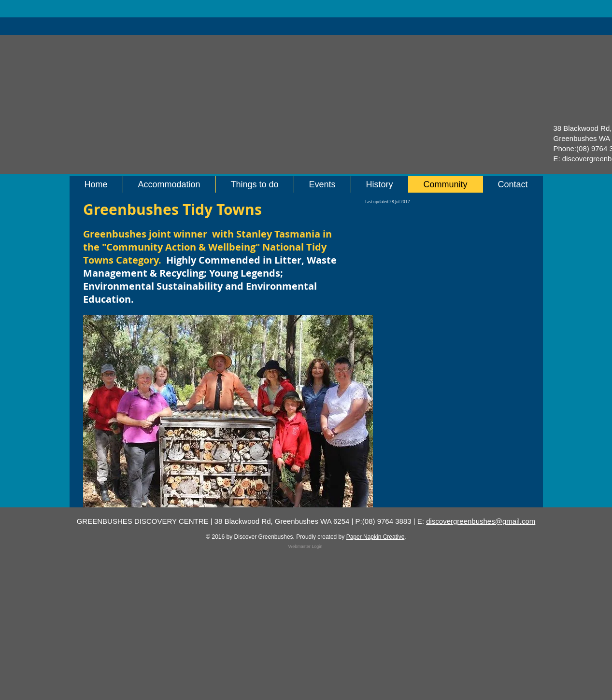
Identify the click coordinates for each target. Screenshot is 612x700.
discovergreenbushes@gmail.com (481, 521)
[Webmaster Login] (306, 546)
